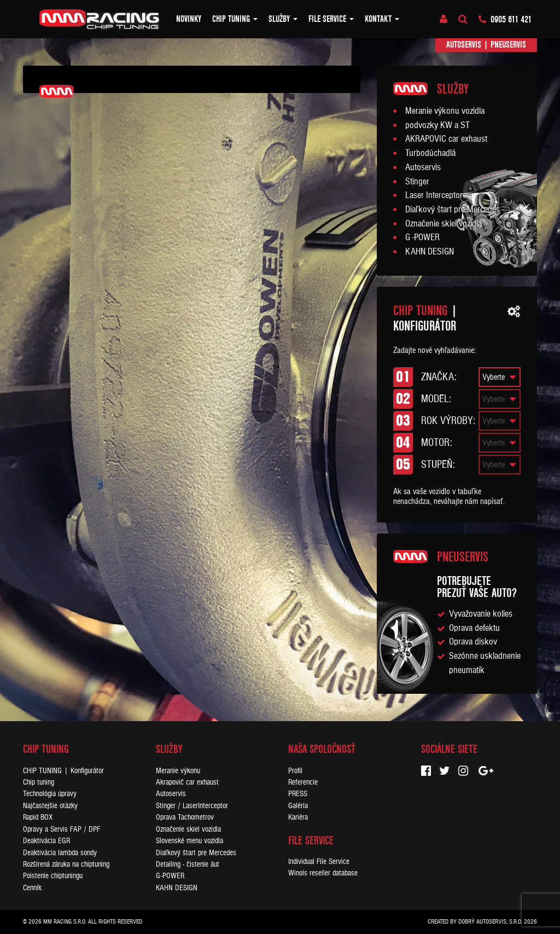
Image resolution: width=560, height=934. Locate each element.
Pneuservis (508, 45)
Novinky (189, 19)
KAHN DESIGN (430, 252)
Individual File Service (319, 862)
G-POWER (170, 876)
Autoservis (464, 45)
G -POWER (422, 237)
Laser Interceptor (434, 195)
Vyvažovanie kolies (481, 614)
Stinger (417, 182)
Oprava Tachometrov (185, 817)
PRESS (298, 794)
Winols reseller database (323, 873)
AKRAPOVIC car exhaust (446, 139)
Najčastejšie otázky (50, 806)
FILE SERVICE (331, 19)
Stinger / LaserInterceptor (192, 806)
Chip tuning (235, 19)
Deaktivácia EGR (46, 841)
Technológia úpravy (50, 794)
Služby (283, 19)
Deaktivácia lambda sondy (60, 853)
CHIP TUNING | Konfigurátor (63, 771)
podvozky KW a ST (437, 125)
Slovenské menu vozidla (189, 841)
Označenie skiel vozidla (444, 224)
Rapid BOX (38, 817)
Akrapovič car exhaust (187, 782)
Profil (295, 771)
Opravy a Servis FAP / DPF (62, 829)
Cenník (32, 888)
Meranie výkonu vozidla (445, 111)
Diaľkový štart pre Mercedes (453, 210)
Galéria (298, 806)
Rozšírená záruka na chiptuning (66, 864)
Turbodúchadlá (430, 153)
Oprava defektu (474, 628)
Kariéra (298, 817)
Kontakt (382, 19)
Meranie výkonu (178, 771)
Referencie (303, 782)
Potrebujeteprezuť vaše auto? (477, 587)
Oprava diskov (473, 642)
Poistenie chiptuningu (53, 876)
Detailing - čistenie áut (188, 864)
